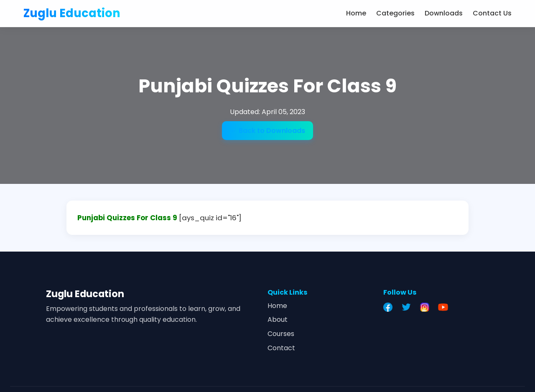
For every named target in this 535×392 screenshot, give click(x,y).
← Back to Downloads (268, 131)
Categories (395, 13)
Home (356, 13)
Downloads (444, 13)
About (278, 319)
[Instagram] (427, 307)
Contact (281, 348)
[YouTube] (445, 307)
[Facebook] (390, 307)
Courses (281, 334)
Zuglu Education (72, 13)
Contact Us (492, 13)
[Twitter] (408, 307)
